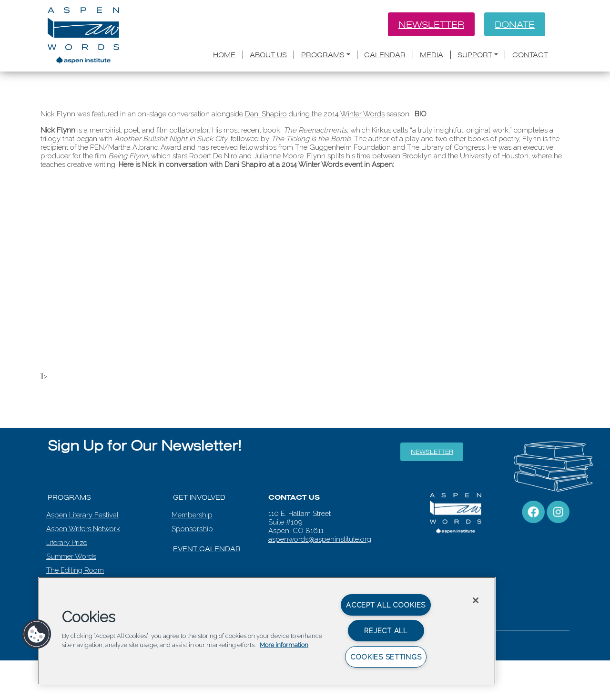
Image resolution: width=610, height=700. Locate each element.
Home (224, 55)
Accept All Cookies (386, 605)
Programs (323, 55)
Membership (192, 515)
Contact (530, 55)
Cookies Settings (386, 657)
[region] (267, 631)
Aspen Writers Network (83, 529)
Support (475, 55)
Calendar (385, 55)
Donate (515, 24)
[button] (37, 634)
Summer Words (71, 556)
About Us (268, 55)
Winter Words (362, 114)
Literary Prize (67, 543)
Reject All (386, 631)
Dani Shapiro (266, 114)
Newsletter (431, 24)
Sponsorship (192, 529)
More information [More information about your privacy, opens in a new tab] (284, 645)
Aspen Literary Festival (82, 515)
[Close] (476, 600)
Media (432, 55)
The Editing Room (75, 570)
